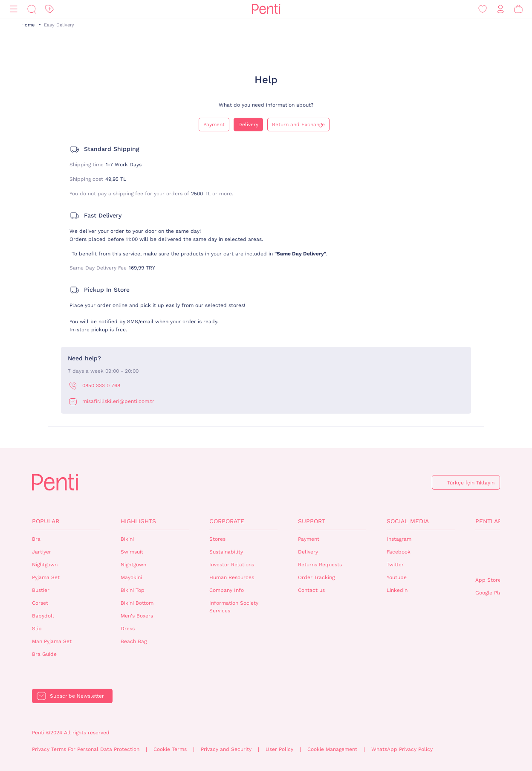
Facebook (399, 552)
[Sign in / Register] (500, 9)
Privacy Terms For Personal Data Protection (86, 749)
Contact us (311, 590)
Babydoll (43, 616)
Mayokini (131, 577)
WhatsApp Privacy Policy (402, 749)
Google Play (490, 593)
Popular (46, 521)
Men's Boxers (137, 616)
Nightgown (45, 565)
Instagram (399, 539)
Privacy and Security (226, 749)
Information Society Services (234, 607)
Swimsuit (132, 552)
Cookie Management (332, 749)
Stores (217, 539)
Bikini (127, 539)
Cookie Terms (170, 749)
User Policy (279, 749)
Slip (37, 629)
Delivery (248, 125)
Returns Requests (320, 565)
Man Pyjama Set (52, 641)
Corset (40, 603)
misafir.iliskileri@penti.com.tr (118, 401)
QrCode (494, 554)
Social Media (408, 521)
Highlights (138, 521)
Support (312, 521)
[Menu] (14, 9)
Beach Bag (134, 641)
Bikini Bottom (137, 603)
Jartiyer (42, 552)
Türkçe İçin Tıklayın (471, 483)
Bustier (41, 590)
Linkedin (397, 590)
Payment (214, 125)
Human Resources (232, 577)
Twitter (395, 565)
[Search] (32, 9)
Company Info (227, 590)
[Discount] (49, 9)
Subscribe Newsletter (77, 696)
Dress (128, 629)
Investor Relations (232, 565)
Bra (36, 539)
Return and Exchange (298, 125)
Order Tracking (316, 577)
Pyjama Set (46, 577)
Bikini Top (133, 590)
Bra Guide (44, 654)
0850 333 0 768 (101, 385)
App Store (488, 580)
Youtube (397, 577)
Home (28, 25)
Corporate (227, 521)
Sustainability (226, 552)
